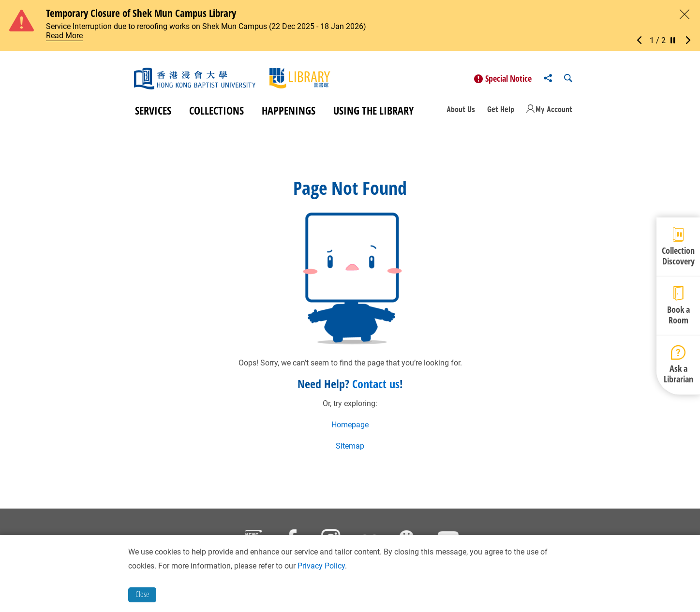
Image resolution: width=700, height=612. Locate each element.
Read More (64, 36)
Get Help (501, 109)
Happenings (289, 110)
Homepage (350, 425)
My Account (554, 109)
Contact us (376, 384)
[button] (642, 41)
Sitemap (350, 446)
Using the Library (373, 110)
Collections (216, 110)
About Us (461, 109)
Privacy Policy (321, 566)
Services (153, 110)
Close (142, 594)
